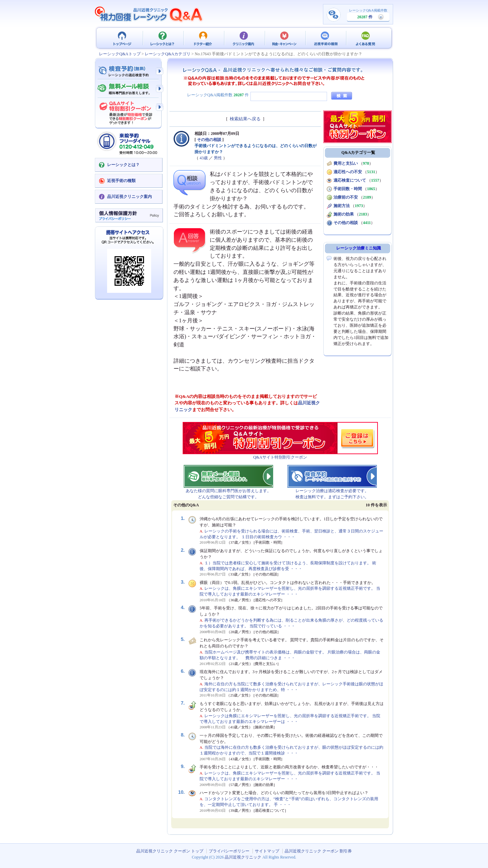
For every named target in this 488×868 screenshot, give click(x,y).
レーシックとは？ (163, 38)
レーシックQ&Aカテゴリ (168, 54)
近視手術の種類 (325, 38)
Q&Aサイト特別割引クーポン (280, 457)
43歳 (204, 158)
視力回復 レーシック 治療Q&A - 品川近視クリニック (149, 14)
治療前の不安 (346, 197)
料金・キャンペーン (285, 38)
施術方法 (342, 206)
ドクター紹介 (203, 38)
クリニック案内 (244, 38)
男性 (218, 158)
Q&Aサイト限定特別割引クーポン (129, 111)
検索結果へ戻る (245, 119)
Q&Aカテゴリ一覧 (359, 153)
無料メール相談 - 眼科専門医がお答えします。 (129, 89)
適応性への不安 (348, 172)
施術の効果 (344, 214)
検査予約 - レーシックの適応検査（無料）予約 (129, 71)
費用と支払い (346, 163)
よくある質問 (366, 38)
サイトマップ (267, 851)
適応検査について (350, 180)
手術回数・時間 (348, 189)
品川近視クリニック (243, 857)
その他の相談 (209, 140)
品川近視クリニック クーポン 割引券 (318, 851)
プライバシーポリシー (229, 851)
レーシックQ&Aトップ (120, 54)
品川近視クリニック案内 (129, 197)
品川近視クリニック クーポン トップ (122, 38)
